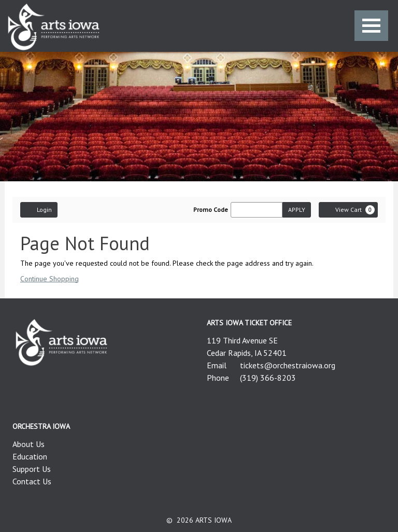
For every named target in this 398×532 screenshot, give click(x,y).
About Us (29, 444)
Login (39, 209)
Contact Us (32, 481)
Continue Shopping (49, 279)
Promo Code (211, 210)
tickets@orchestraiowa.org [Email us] (288, 365)
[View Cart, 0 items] (348, 210)
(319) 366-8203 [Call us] (268, 378)
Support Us (32, 469)
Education (30, 456)
